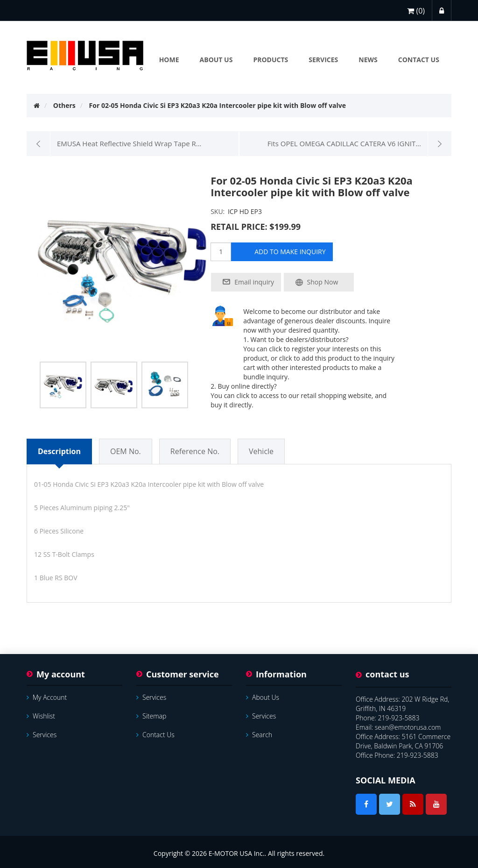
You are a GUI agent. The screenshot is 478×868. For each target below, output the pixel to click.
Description (59, 451)
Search (259, 735)
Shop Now (323, 282)
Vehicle (261, 451)
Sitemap (151, 716)
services (42, 735)
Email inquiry (254, 282)
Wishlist (41, 716)
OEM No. (126, 451)
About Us (263, 697)
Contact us (155, 735)
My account (47, 697)
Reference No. (195, 451)
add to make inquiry (290, 252)
